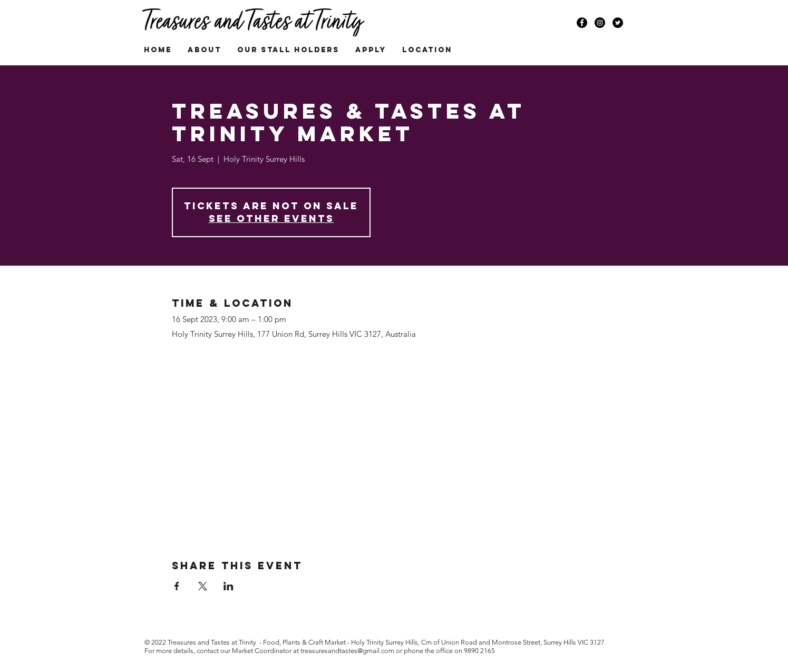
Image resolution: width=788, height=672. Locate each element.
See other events (271, 218)
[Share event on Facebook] (177, 586)
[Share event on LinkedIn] (228, 586)
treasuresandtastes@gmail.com (347, 651)
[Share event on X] (203, 586)
